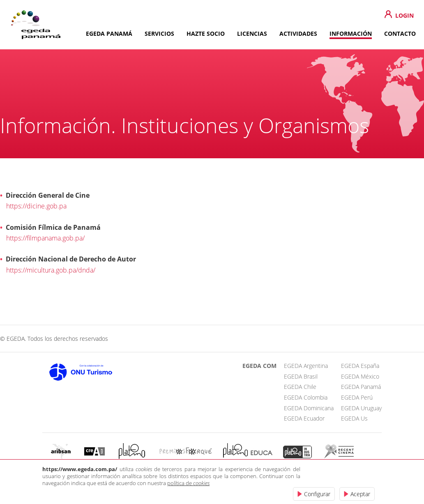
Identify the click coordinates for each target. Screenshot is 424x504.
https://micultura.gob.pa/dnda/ (51, 270)
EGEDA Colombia (306, 397)
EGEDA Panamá (361, 387)
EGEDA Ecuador (304, 418)
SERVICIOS (159, 34)
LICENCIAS (252, 34)
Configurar (317, 494)
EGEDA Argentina (306, 366)
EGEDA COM (259, 366)
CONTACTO (400, 34)
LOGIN (404, 15)
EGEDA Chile (300, 387)
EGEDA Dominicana (309, 408)
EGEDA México (360, 376)
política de (188, 483)
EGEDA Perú (357, 397)
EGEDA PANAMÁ (109, 34)
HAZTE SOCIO (206, 34)
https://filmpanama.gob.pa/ (45, 238)
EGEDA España (360, 366)
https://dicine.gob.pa (36, 206)
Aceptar (360, 494)
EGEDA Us (354, 418)
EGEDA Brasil (301, 376)
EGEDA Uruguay (361, 408)
